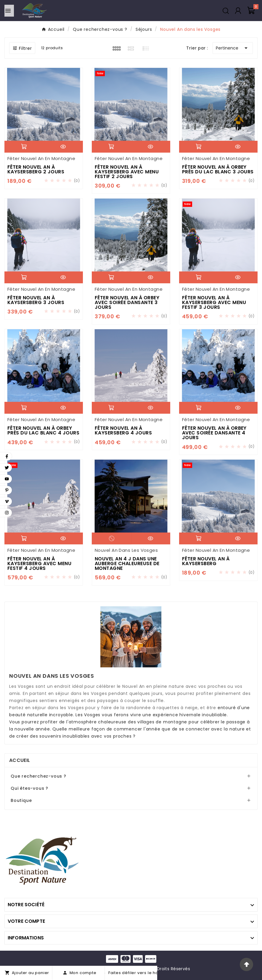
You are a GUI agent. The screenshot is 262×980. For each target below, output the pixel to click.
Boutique (21, 800)
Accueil (20, 760)
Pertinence (233, 48)
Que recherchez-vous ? (38, 776)
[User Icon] (238, 11)
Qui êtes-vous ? (29, 788)
